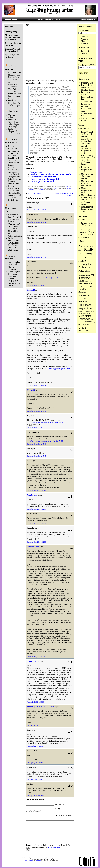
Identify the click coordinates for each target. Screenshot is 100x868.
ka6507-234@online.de (50, 277)
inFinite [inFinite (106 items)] (88, 271)
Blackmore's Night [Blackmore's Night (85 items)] (84, 230)
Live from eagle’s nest (86, 185)
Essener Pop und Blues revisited (12, 50)
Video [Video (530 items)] (82, 328)
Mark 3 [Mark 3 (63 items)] (86, 287)
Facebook (85, 51)
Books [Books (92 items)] (81, 232)
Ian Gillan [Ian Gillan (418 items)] (85, 266)
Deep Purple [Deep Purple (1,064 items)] (83, 243)
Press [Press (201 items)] (86, 289)
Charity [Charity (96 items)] (86, 232)
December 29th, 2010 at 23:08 (37, 210)
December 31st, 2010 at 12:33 (36, 542)
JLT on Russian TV (36, 193)
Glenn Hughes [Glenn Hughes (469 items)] (83, 259)
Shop (83, 41)
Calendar (30, 861)
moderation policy (55, 847)
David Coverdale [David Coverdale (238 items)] (86, 236)
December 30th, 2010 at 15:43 (37, 444)
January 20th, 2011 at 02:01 (36, 796)
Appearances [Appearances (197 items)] (87, 223)
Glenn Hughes (10, 257)
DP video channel (12, 67)
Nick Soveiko (32, 495)
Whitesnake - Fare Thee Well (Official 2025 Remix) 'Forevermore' (14, 219)
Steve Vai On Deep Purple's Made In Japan (14, 103)
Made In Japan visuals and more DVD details (12, 37)
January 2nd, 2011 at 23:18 (36, 725)
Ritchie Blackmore (11, 141)
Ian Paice (14, 111)
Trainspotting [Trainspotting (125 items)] (89, 322)
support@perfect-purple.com (59, 369)
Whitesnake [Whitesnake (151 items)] (83, 331)
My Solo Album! (12, 116)
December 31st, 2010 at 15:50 (36, 657)
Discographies (87, 83)
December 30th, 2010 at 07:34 (37, 385)
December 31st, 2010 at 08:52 (36, 523)
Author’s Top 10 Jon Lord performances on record (88, 161)
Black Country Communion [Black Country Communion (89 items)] (86, 227)
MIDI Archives (87, 90)
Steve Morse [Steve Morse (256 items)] (85, 316)
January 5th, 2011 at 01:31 (35, 746)
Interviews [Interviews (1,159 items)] (86, 274)
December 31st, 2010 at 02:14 (36, 509)
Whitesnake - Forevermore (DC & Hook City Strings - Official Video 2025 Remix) (14, 244)
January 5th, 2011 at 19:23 (35, 763)
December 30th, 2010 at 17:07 (37, 456)
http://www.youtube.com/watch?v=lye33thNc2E (45, 422)
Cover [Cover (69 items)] (85, 235)
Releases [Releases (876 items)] (85, 295)
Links (83, 120)
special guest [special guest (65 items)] (86, 313)
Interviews (86, 104)
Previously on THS (86, 65)
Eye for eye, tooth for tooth (42, 181)
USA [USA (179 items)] (87, 325)
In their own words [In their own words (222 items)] (84, 279)
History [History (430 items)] (83, 264)
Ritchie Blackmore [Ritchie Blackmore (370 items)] (85, 303)
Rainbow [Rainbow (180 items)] (82, 292)
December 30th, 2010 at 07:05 (37, 285)
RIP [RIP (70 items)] (85, 299)
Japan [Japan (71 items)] (87, 281)
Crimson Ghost (33, 547)
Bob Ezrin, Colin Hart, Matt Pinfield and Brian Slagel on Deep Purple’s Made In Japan (14, 91)
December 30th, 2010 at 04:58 (37, 257)
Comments (38, 861)
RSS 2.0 (56, 188)
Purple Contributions (87, 100)
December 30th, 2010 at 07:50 (37, 411)
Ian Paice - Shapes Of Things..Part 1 (14, 131)
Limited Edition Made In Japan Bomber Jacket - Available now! (15, 77)
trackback (41, 189)
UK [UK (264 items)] (83, 324)
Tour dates (85, 36)
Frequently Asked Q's (86, 93)
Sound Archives (88, 87)
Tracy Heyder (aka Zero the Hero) (41, 707)
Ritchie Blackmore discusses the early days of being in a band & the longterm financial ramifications (14, 175)
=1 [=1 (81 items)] (79, 224)
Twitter (84, 54)
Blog (66, 187)
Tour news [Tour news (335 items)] (84, 319)
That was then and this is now (13, 44)
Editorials (85, 106)
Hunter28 (31, 290)
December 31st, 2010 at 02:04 (36, 490)
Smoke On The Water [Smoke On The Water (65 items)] (84, 311)
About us (85, 44)
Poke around (84, 30)
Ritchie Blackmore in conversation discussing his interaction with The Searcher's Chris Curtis (15, 193)
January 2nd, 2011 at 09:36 (36, 702)
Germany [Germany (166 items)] (88, 254)
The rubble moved (86, 145)
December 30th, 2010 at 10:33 (37, 427)
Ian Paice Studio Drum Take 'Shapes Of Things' (13, 123)
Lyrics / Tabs (86, 85)
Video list (85, 39)
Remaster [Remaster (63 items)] (81, 299)
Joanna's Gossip (88, 118)
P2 (28, 25)
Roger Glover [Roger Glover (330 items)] (86, 308)
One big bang (11, 32)
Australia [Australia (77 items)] (81, 226)
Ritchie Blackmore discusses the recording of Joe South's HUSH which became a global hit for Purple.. (14, 156)
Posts (26, 861)
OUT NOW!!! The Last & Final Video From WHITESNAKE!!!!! (17, 231)
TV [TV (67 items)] (79, 325)
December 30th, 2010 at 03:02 (37, 222)
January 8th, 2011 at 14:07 (35, 779)
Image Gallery (87, 97)
